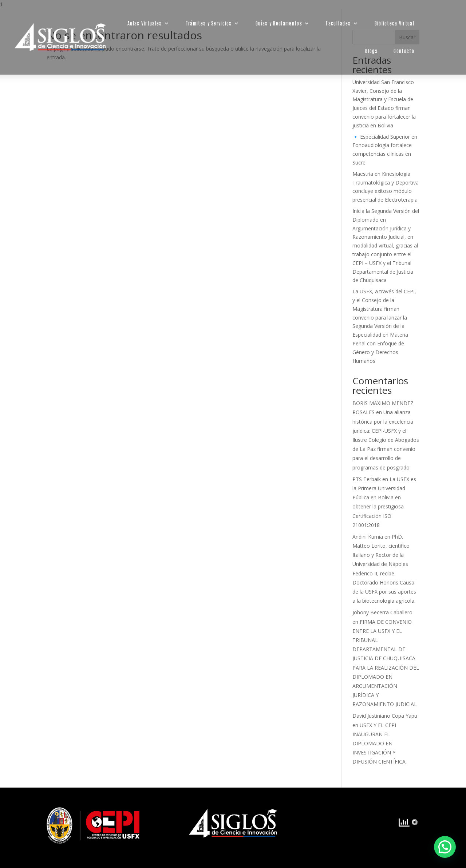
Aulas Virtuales (145, 23)
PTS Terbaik (367, 479)
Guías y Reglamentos (279, 23)
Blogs (371, 51)
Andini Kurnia (368, 537)
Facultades (338, 23)
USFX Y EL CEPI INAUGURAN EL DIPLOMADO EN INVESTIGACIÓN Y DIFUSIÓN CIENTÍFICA (379, 744)
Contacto (404, 51)
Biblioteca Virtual (394, 23)
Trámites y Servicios (208, 23)
